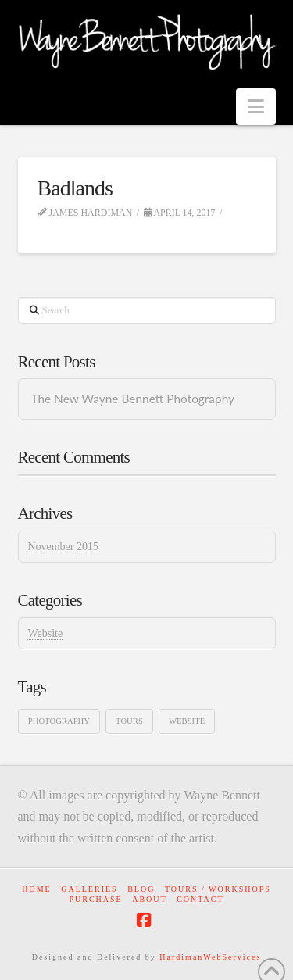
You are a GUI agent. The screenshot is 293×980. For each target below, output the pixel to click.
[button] (256, 107)
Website (45, 633)
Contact (200, 899)
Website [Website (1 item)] (187, 721)
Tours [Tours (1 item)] (129, 721)
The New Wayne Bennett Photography (132, 399)
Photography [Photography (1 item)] (59, 721)
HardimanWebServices (210, 957)
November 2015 (63, 547)
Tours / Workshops (218, 889)
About (149, 899)
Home (36, 889)
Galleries (89, 889)
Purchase (95, 899)
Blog (141, 889)
